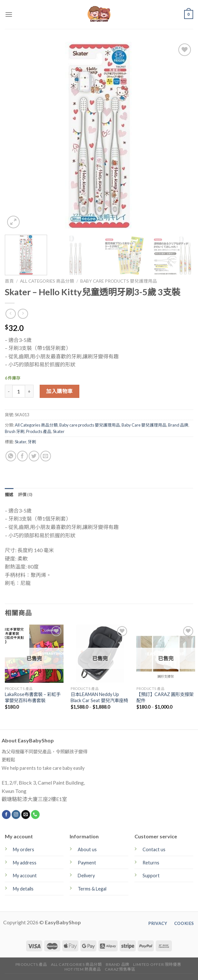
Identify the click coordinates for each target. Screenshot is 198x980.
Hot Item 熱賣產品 (83, 969)
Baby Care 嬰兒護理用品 (144, 425)
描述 (9, 495)
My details (23, 889)
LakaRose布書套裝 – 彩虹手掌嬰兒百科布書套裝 (33, 697)
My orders (24, 849)
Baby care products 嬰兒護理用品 (119, 281)
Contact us (154, 849)
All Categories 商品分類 (47, 281)
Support (151, 876)
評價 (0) (25, 495)
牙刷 (32, 442)
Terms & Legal (92, 889)
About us (87, 849)
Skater (59, 431)
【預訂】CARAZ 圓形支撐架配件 (165, 697)
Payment (87, 863)
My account (25, 876)
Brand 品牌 (178, 425)
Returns (151, 863)
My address (25, 863)
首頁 (9, 281)
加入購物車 (59, 391)
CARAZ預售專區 (120, 969)
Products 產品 (39, 431)
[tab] (9, 495)
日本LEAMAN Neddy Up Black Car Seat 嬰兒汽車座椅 (99, 697)
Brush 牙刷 (15, 431)
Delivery (86, 876)
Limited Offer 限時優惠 (157, 964)
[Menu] (9, 14)
